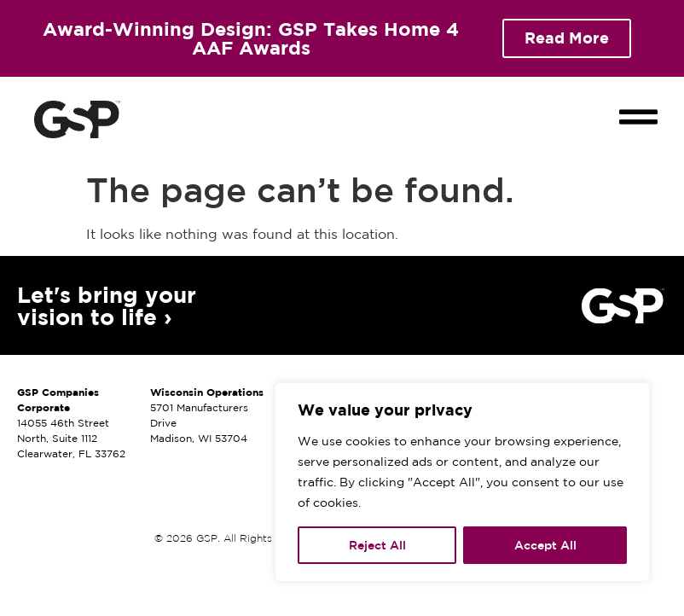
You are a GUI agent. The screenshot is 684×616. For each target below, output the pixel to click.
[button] (639, 102)
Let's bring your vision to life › (107, 305)
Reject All (377, 545)
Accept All (545, 545)
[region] (462, 482)
